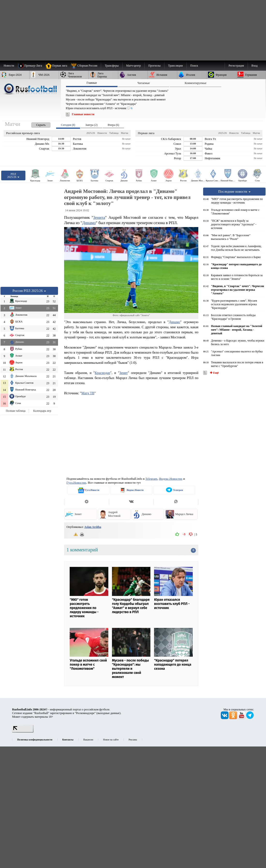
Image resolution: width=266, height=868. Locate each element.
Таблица (114, 133)
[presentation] (36, 124)
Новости (102, 133)
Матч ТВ (88, 393)
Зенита (99, 217)
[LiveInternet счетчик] (23, 731)
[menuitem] (86, 66)
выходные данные (109, 713)
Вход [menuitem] (255, 66)
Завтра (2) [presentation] (91, 125)
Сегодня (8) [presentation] (68, 125)
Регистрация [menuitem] (236, 66)
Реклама (133, 740)
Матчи (125, 133)
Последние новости (234, 191)
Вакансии (88, 740)
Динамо (89, 223)
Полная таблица (16, 411)
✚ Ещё (214, 373)
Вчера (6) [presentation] (113, 125)
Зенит (124, 373)
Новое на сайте (111, 740)
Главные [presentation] (92, 83)
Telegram (151, 479)
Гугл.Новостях (76, 483)
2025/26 (91, 133)
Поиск (194, 66)
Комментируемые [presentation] (196, 83)
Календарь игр (42, 411)
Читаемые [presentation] (144, 83)
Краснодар (103, 373)
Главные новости (83, 114)
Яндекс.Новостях (171, 479)
